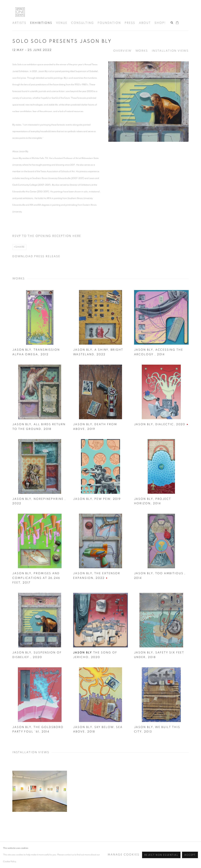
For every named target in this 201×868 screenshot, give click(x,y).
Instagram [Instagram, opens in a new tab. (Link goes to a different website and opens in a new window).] (160, 852)
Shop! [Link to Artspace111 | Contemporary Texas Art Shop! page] (160, 23)
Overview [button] (122, 51)
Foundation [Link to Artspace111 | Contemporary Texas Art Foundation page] (109, 23)
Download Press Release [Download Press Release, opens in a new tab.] (36, 256)
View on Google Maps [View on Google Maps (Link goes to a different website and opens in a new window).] (186, 852)
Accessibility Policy (29, 853)
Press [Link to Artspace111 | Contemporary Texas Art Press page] (130, 23)
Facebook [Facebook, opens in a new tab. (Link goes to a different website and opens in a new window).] (167, 852)
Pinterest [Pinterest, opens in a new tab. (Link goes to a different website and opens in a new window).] (173, 852)
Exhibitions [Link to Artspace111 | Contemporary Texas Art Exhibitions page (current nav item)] (41, 23)
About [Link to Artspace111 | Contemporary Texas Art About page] (145, 23)
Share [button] (20, 247)
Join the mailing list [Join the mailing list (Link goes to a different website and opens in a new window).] (180, 852)
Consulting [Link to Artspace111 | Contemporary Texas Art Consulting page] (82, 23)
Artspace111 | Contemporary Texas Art (20, 12)
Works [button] (142, 51)
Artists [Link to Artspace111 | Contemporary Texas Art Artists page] (19, 23)
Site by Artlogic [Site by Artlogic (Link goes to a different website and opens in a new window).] (112, 859)
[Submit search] (172, 22)
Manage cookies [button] (62, 853)
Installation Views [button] (170, 51)
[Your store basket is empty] (177, 23)
